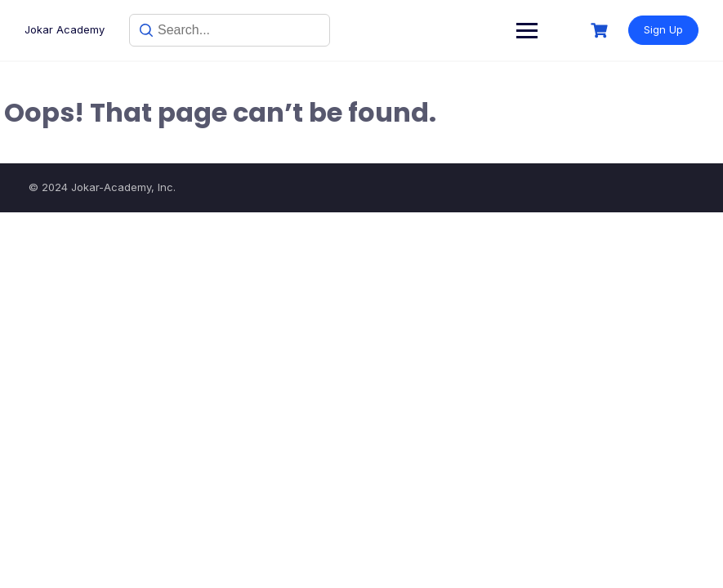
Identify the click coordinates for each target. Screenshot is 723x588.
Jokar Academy (65, 29)
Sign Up (663, 29)
